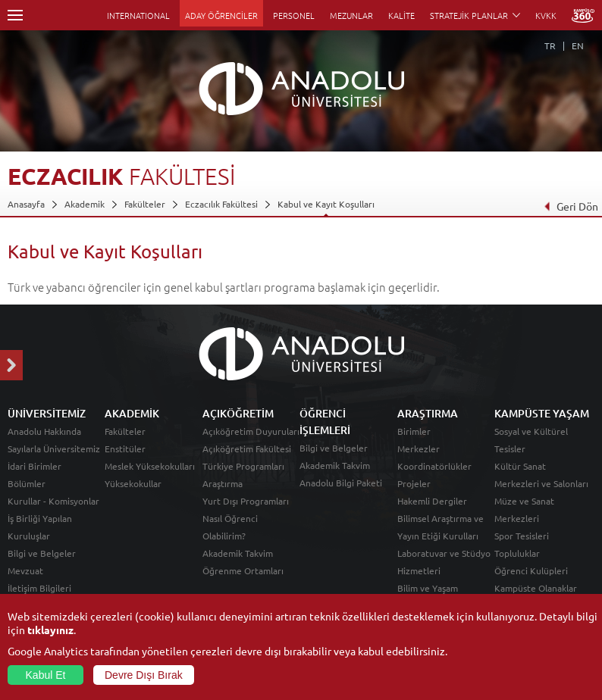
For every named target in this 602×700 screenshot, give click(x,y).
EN (578, 45)
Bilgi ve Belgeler (42, 553)
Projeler (414, 483)
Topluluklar (517, 553)
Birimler (414, 431)
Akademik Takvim (238, 553)
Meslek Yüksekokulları (150, 466)
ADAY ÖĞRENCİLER (221, 15)
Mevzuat (25, 570)
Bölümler (27, 483)
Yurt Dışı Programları (246, 501)
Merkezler (419, 448)
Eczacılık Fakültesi (221, 204)
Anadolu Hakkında (44, 431)
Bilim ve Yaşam (428, 588)
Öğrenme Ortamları (243, 570)
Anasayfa (26, 204)
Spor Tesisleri (522, 536)
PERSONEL (294, 15)
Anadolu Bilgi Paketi (341, 483)
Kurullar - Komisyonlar (53, 501)
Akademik (85, 204)
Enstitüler (125, 448)
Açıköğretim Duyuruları (251, 431)
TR (550, 45)
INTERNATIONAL (138, 15)
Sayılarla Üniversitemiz (54, 448)
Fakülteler (145, 204)
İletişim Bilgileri (39, 588)
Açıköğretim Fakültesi (247, 448)
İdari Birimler (34, 466)
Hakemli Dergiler (432, 501)
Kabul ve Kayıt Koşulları (326, 204)
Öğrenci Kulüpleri (531, 570)
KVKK (546, 15)
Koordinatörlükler (434, 466)
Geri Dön (571, 206)
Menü (15, 15)
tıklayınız (50, 630)
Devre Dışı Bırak (144, 675)
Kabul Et (46, 675)
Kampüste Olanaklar (536, 588)
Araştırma (223, 483)
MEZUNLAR (351, 15)
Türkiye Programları (243, 466)
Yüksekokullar (133, 483)
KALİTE (401, 15)
